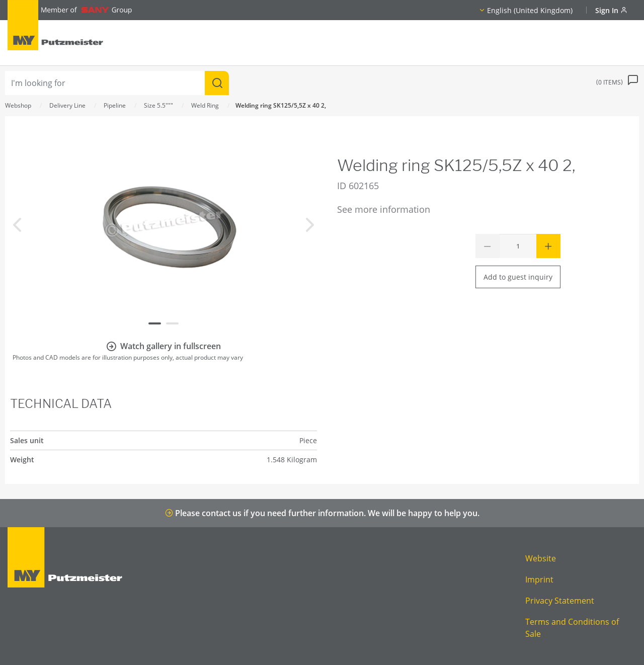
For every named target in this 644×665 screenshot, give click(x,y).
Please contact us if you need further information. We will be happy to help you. (322, 513)
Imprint (539, 579)
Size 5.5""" (158, 105)
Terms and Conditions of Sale (572, 628)
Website (541, 558)
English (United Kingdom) (530, 10)
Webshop (18, 105)
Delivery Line (67, 105)
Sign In (611, 10)
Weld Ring (205, 105)
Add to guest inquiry (518, 277)
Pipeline (115, 105)
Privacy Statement (560, 601)
